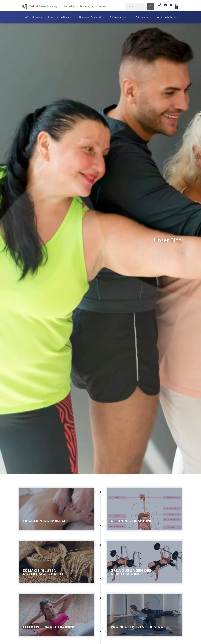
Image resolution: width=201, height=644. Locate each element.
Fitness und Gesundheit (92, 17)
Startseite (69, 6)
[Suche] (151, 6)
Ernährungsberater (120, 17)
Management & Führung (61, 17)
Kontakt (103, 6)
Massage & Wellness (167, 17)
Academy (86, 6)
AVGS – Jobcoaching (34, 17)
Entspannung (143, 17)
